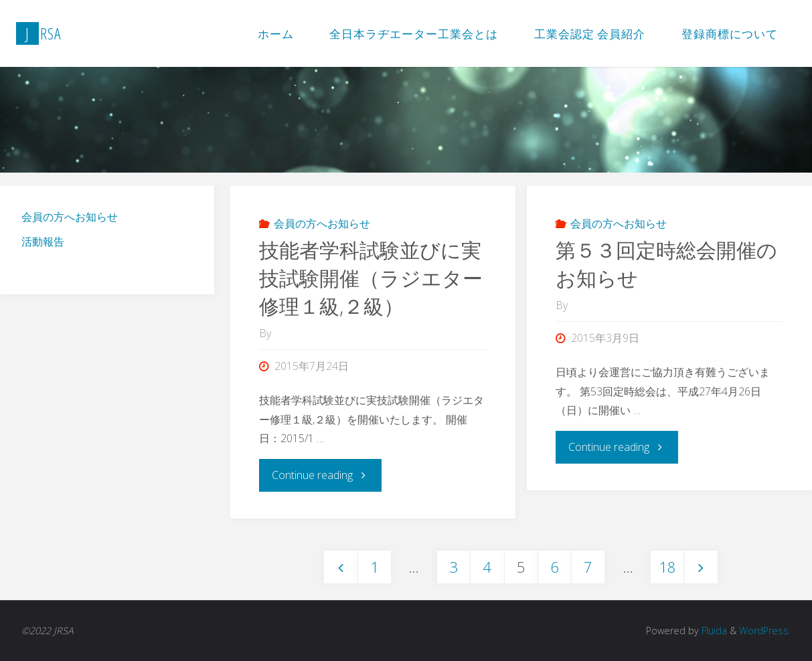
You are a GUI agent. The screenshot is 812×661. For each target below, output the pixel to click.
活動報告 (43, 242)
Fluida (713, 631)
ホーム (276, 34)
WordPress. (765, 631)
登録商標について (730, 34)
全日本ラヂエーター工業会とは (414, 34)
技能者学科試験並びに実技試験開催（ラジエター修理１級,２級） (371, 278)
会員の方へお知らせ (322, 223)
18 (667, 567)
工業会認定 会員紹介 (590, 34)
